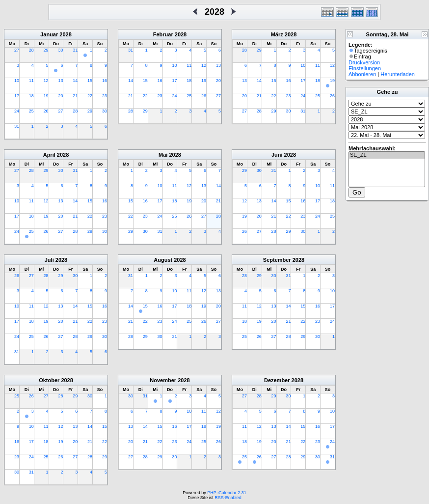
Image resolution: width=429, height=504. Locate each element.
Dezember (277, 380)
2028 (65, 34)
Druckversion (364, 62)
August (163, 260)
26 (46, 111)
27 (17, 50)
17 (17, 96)
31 (75, 50)
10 (17, 81)
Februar (163, 34)
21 (75, 96)
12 (46, 81)
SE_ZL (387, 155)
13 (60, 81)
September (277, 260)
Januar (49, 34)
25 (31, 111)
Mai (163, 155)
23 (105, 96)
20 (60, 96)
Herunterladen (398, 74)
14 (75, 81)
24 (17, 111)
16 (105, 81)
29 (46, 50)
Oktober (49, 380)
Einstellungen (365, 68)
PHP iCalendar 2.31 (227, 493)
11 (31, 81)
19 (46, 96)
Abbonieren (362, 74)
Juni (277, 155)
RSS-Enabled (228, 498)
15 (90, 81)
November (163, 380)
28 (31, 50)
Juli (49, 260)
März (277, 34)
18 (31, 96)
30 (60, 50)
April (49, 155)
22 (90, 96)
